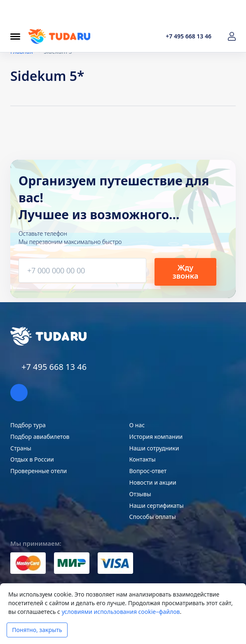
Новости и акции (153, 482)
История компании (156, 437)
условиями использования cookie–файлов (121, 612)
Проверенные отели (39, 471)
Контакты (143, 459)
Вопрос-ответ (148, 471)
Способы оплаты (153, 517)
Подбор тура (28, 425)
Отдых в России (32, 459)
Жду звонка (186, 272)
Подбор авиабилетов (40, 437)
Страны (21, 448)
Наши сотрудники (154, 448)
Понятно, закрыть (37, 630)
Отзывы (140, 494)
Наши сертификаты (157, 505)
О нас (137, 425)
